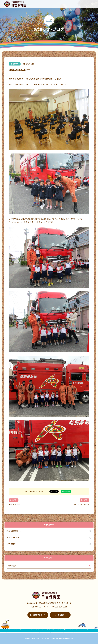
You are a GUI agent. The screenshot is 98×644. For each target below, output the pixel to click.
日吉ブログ (15, 64)
